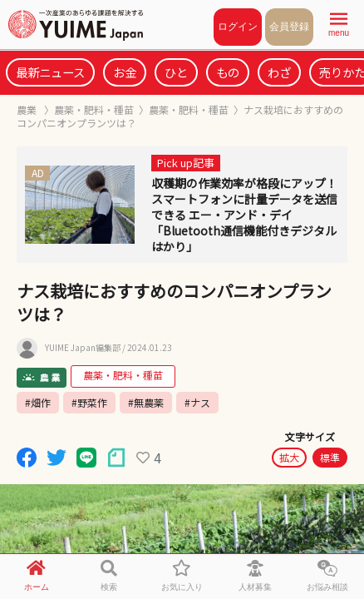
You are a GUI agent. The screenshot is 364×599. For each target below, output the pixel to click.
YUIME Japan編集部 (83, 348)
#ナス (197, 402)
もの (228, 72)
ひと (176, 72)
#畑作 (38, 402)
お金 (125, 72)
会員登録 (289, 27)
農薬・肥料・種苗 (94, 109)
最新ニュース (50, 72)
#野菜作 (89, 402)
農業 (28, 109)
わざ (279, 72)
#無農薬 (146, 402)
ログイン (238, 27)
